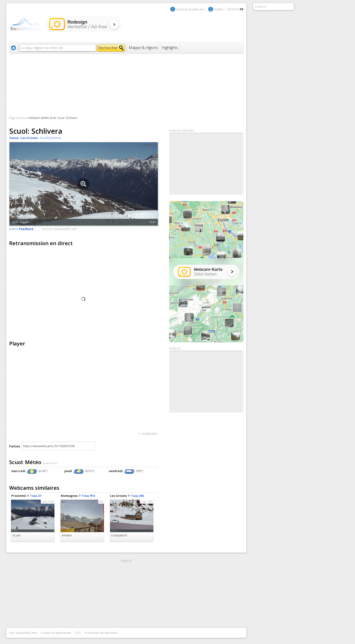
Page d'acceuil (18, 118)
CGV (78, 633)
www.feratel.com (65, 229)
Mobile (218, 9)
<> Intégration (148, 433)
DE (230, 9)
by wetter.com (50, 463)
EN (234, 9)
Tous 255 (137, 496)
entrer (21, 229)
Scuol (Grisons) (50, 138)
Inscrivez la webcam (190, 9)
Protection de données (101, 633)
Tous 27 (36, 496)
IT (238, 9)
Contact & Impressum (56, 633)
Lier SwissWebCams (23, 633)
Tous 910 (88, 496)
